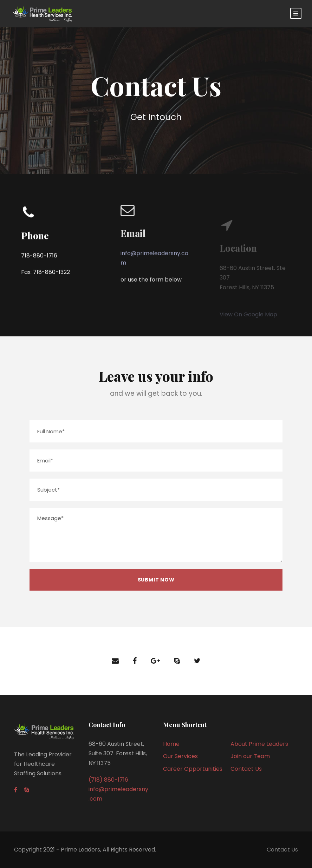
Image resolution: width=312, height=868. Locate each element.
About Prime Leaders (259, 744)
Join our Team (250, 756)
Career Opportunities (193, 769)
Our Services (180, 756)
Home (171, 744)
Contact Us (246, 769)
